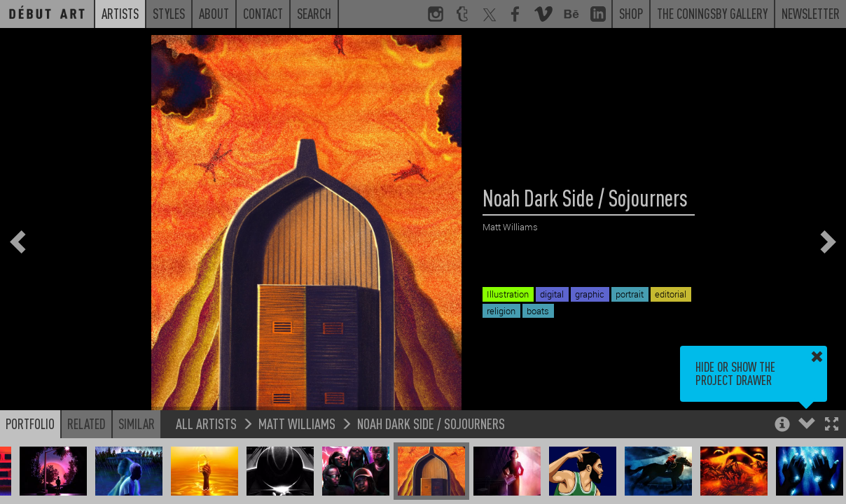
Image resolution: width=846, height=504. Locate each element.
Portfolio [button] (30, 423)
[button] (832, 425)
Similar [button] (137, 423)
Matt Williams (297, 423)
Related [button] (86, 423)
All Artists (206, 423)
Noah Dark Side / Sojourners (431, 423)
